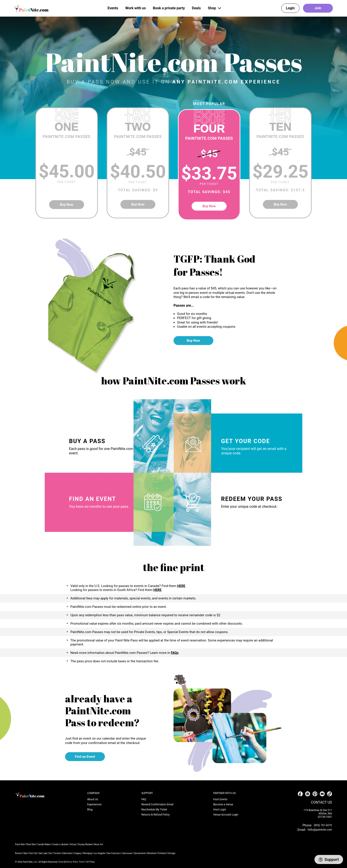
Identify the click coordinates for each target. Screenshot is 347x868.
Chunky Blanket (85, 844)
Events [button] (113, 8)
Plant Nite (31, 844)
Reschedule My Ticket (154, 810)
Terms (61, 862)
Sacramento (140, 853)
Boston (19, 853)
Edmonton (67, 853)
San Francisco (114, 853)
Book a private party (169, 8)
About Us (93, 799)
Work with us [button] (136, 8)
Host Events (220, 799)
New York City (30, 853)
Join (318, 8)
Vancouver (127, 853)
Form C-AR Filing (87, 862)
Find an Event (85, 757)
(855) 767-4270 (323, 825)
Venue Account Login (226, 815)
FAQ (144, 799)
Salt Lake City (45, 853)
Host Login (220, 810)
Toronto (57, 853)
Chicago (171, 853)
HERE (181, 586)
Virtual (73, 844)
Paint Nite (20, 844)
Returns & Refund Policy (156, 815)
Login (290, 8)
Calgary (78, 853)
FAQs (175, 653)
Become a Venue (223, 804)
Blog (90, 810)
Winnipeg (87, 853)
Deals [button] (196, 8)
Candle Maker (44, 844)
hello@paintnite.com (320, 830)
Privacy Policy (72, 862)
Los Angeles (99, 853)
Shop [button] (215, 8)
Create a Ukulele (60, 844)
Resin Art (99, 844)
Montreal (152, 853)
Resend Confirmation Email (157, 804)
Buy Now (67, 205)
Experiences (94, 804)
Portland (162, 853)
